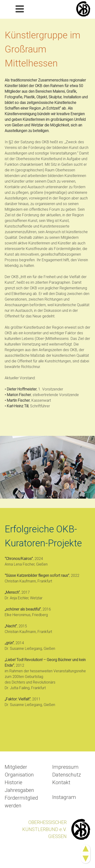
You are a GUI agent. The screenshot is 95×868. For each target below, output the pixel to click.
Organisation (19, 775)
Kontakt (61, 782)
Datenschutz (67, 775)
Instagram (64, 797)
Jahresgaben (19, 790)
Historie (13, 782)
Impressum (65, 767)
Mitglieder (16, 767)
